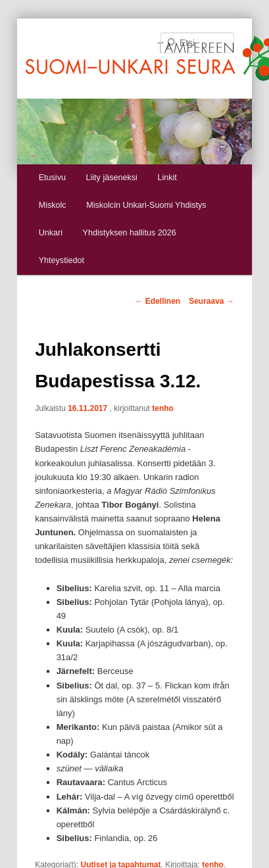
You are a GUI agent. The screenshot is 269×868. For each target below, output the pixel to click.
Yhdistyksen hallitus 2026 (130, 233)
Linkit (167, 178)
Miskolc (53, 205)
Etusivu (52, 178)
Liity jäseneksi (111, 178)
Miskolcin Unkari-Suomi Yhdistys (146, 205)
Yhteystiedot (61, 260)
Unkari (51, 233)
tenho (163, 408)
